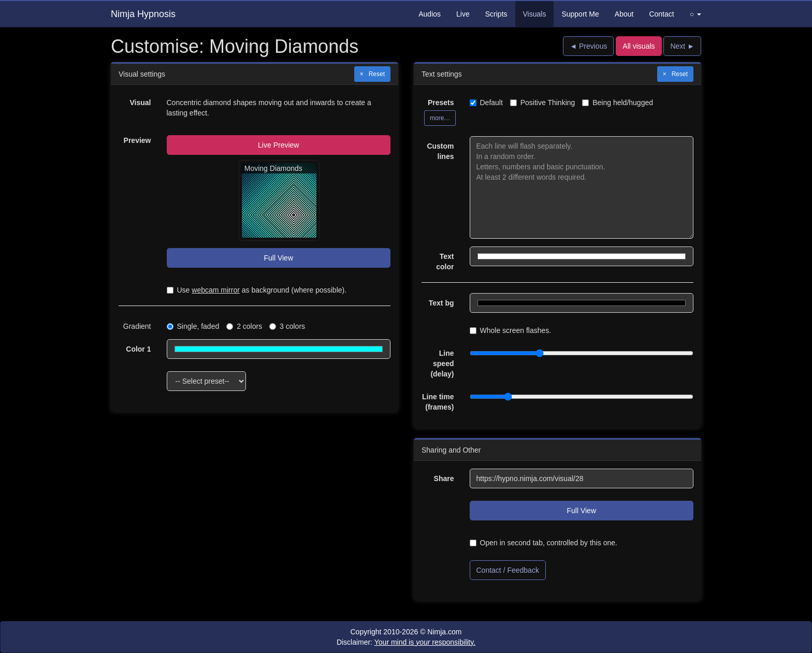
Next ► (682, 46)
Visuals (535, 14)
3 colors (287, 326)
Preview (137, 140)
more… (440, 118)
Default (486, 103)
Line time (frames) (438, 402)
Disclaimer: (406, 642)
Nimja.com (444, 632)
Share (444, 478)
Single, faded (193, 326)
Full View (278, 258)
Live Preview (278, 145)
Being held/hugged (618, 103)
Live (463, 14)
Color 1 (138, 349)
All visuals (639, 46)
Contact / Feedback (508, 570)
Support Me (580, 14)
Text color (445, 262)
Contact (661, 14)
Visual (141, 103)
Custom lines (440, 151)
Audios (430, 14)
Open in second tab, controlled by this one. (543, 543)
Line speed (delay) (442, 364)
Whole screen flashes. (511, 330)
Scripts (496, 14)
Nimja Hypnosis (143, 14)
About (624, 14)
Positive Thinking (543, 103)
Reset (377, 74)
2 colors (244, 326)
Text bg (441, 303)
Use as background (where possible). (257, 290)
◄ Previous (588, 46)
